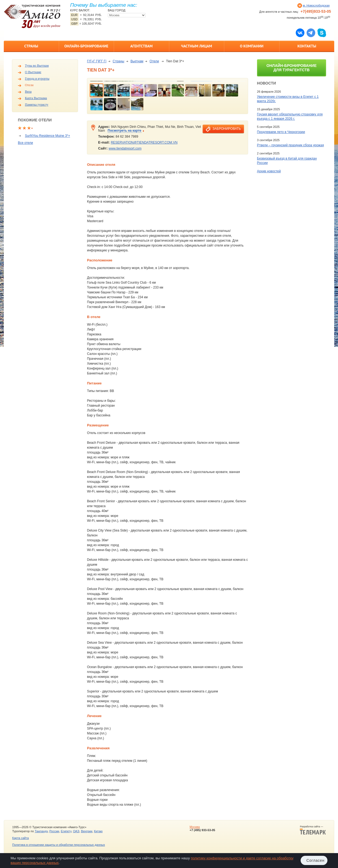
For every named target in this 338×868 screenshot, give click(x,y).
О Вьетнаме (33, 72)
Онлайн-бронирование (86, 46)
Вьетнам (137, 61)
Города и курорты (37, 79)
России (54, 831)
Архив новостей (269, 171)
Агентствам (141, 46)
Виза (28, 92)
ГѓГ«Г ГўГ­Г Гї (97, 61)
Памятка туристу (37, 105)
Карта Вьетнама (36, 98)
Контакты (307, 46)
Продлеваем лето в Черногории (281, 132)
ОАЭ (76, 831)
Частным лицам (197, 46)
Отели (29, 85)
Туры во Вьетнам (37, 66)
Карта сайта (20, 838)
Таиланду (41, 831)
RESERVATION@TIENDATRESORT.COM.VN (144, 142)
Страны (31, 46)
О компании (252, 46)
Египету (66, 831)
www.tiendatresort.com (125, 148)
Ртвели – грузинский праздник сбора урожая (290, 145)
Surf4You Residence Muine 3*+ (48, 136)
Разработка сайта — (313, 830)
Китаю (98, 831)
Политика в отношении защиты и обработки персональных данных (58, 845)
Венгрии (87, 831)
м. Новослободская (316, 5)
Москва (195, 827)
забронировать (227, 129)
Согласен (315, 860)
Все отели (25, 143)
